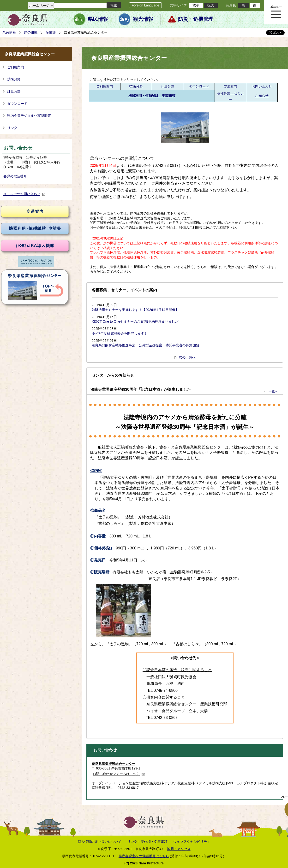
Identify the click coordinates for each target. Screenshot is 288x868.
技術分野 (14, 79)
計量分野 (14, 91)
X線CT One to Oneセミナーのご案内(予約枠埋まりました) (136, 321)
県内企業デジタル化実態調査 (29, 116)
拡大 (211, 5)
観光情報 (143, 19)
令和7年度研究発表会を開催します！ (120, 333)
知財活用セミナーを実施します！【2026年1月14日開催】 (135, 310)
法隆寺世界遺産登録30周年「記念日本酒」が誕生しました (141, 389)
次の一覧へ (187, 357)
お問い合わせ (262, 86)
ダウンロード (17, 104)
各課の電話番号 (15, 176)
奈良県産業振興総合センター (30, 54)
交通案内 (230, 86)
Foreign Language (145, 5)
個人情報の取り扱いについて (100, 842)
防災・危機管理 (196, 19)
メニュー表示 (276, 12)
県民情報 (98, 19)
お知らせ (262, 96)
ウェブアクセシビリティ (192, 842)
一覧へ (273, 391)
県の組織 (31, 32)
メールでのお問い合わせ (24, 194)
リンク (12, 128)
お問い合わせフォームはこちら (119, 774)
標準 (196, 5)
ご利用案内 (16, 67)
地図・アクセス (179, 849)
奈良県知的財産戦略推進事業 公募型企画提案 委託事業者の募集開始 (145, 345)
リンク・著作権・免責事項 (147, 842)
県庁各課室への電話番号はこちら (144, 856)
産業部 (51, 32)
